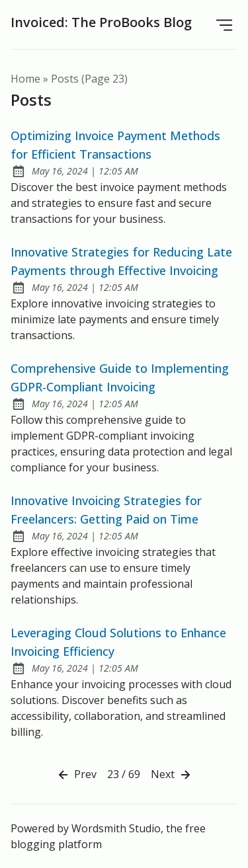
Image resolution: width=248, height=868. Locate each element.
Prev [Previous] (76, 775)
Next (172, 775)
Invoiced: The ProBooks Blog (101, 22)
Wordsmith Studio (116, 828)
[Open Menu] (224, 24)
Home (25, 79)
